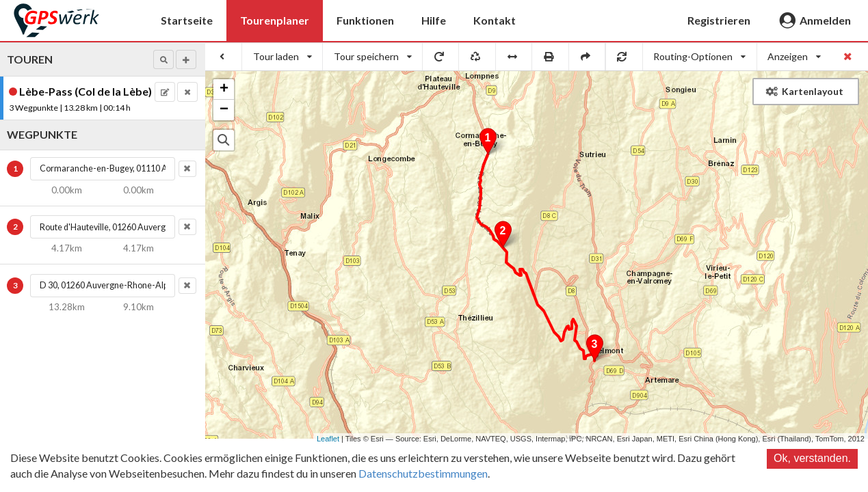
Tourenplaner (275, 20)
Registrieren (719, 20)
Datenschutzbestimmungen (423, 473)
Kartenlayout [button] (805, 91)
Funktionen (365, 20)
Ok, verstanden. (812, 458)
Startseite (187, 20)
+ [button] (224, 90)
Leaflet (328, 439)
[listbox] (282, 57)
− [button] (224, 110)
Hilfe (434, 20)
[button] (163, 59)
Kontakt (495, 20)
